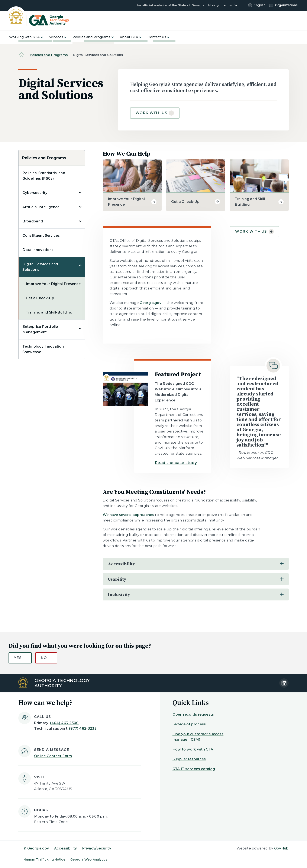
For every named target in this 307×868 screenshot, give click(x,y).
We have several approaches (128, 515)
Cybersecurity (35, 193)
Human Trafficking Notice (44, 859)
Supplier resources (189, 759)
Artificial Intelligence (41, 207)
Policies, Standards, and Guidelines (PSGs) (44, 176)
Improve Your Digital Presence (53, 284)
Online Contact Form (53, 756)
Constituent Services (41, 236)
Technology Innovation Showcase (43, 349)
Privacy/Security (97, 848)
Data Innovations (38, 250)
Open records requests (193, 714)
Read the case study (176, 463)
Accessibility (66, 848)
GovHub (281, 848)
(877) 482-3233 (83, 728)
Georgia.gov (151, 303)
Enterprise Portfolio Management (40, 329)
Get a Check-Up (40, 298)
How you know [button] (220, 5)
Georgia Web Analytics (89, 859)
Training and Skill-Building (49, 312)
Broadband (33, 221)
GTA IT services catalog (194, 769)
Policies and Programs (49, 55)
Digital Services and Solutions (40, 267)
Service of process (189, 724)
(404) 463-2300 (64, 723)
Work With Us (254, 232)
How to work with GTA (193, 749)
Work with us (151, 113)
